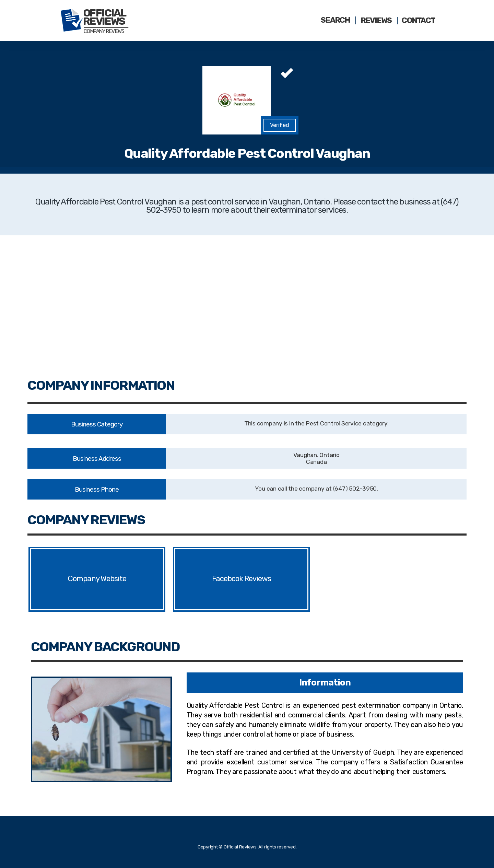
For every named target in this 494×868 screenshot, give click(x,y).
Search (336, 20)
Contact (418, 21)
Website (116, 579)
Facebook (227, 579)
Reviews (376, 21)
